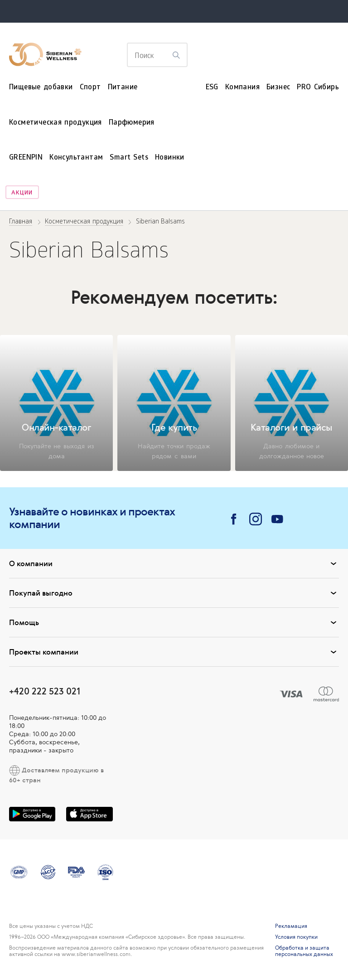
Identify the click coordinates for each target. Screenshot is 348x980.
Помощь (174, 622)
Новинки (170, 158)
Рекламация (291, 926)
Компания (242, 88)
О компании (174, 563)
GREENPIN (26, 158)
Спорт (90, 88)
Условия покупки (296, 937)
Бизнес (278, 88)
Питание (123, 88)
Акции (22, 193)
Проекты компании (174, 652)
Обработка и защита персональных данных (304, 951)
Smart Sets (129, 158)
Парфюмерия (132, 123)
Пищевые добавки (41, 88)
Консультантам (76, 158)
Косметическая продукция (56, 123)
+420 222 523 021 (45, 691)
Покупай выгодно (174, 593)
